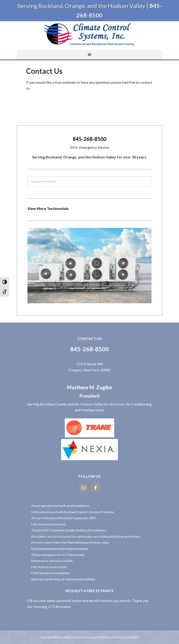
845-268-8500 (89, 139)
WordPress (106, 637)
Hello (67, 637)
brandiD (134, 637)
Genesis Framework (86, 637)
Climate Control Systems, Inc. (89, 34)
